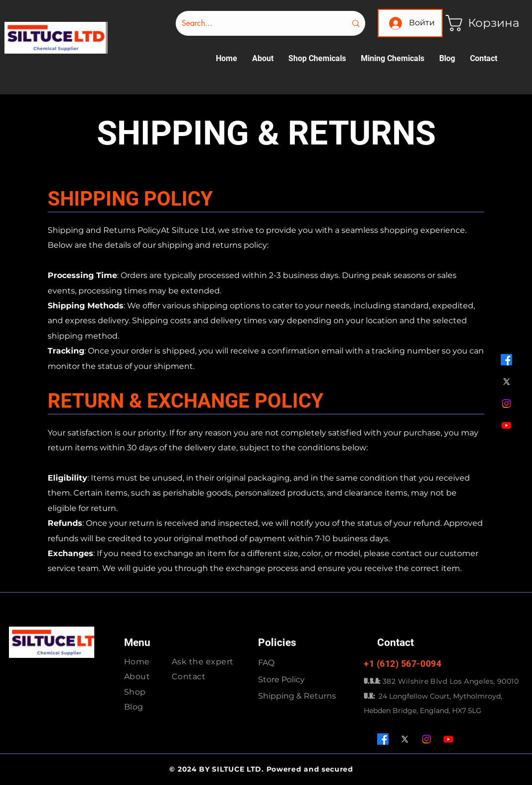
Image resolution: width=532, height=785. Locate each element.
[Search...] (257, 23)
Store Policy (281, 679)
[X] (506, 382)
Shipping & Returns (297, 696)
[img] (56, 52)
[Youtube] (506, 425)
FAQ (266, 663)
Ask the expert (203, 662)
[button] (478, 23)
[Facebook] (506, 360)
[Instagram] (506, 403)
